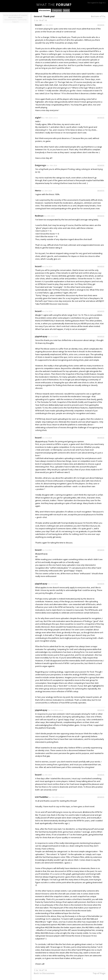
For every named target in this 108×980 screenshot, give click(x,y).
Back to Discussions (44, 973)
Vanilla (6, 15)
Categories (57, 10)
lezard (38, 25)
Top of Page (99, 973)
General (38, 16)
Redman (39, 216)
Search (66, 10)
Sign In (102, 3)
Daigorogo (40, 165)
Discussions (45, 10)
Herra (38, 191)
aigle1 (38, 118)
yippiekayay (41, 336)
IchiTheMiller (42, 797)
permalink (101, 25)
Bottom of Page (99, 16)
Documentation (11, 20)
